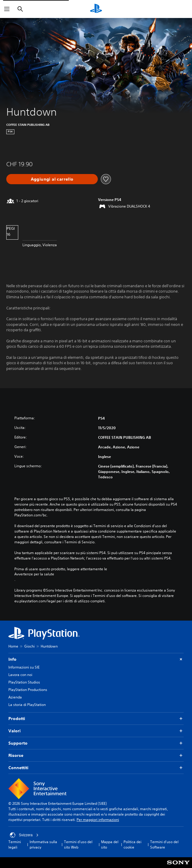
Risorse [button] (96, 756)
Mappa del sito (110, 844)
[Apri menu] (7, 9)
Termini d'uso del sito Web (78, 844)
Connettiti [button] (96, 768)
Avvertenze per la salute (34, 574)
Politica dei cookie (132, 844)
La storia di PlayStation (27, 705)
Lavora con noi (20, 675)
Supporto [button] (96, 743)
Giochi (29, 646)
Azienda (15, 697)
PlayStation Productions (28, 690)
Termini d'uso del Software (164, 844)
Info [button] (96, 659)
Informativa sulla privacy (43, 844)
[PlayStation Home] (96, 9)
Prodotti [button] (96, 719)
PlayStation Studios (24, 682)
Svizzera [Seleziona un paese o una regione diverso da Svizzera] (24, 835)
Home (13, 646)
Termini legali (15, 844)
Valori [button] (96, 731)
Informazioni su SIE (24, 667)
